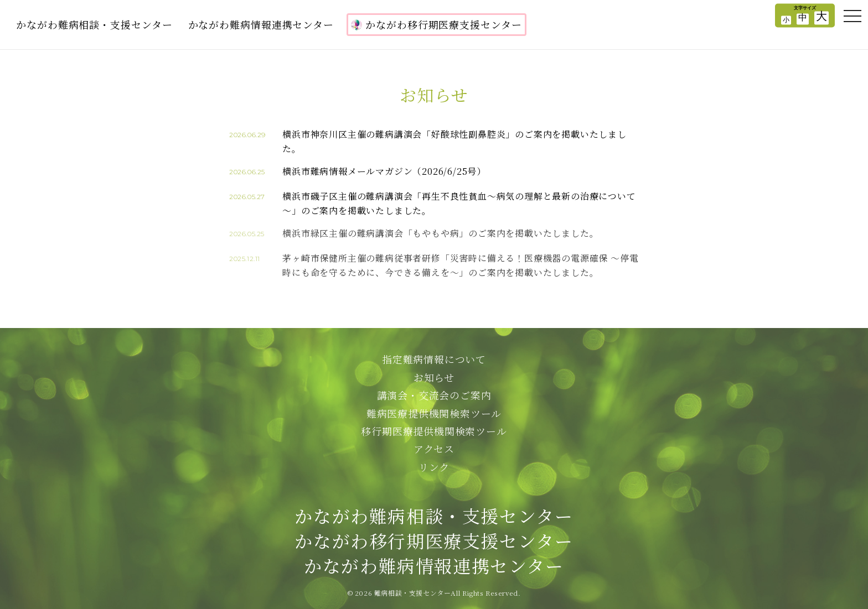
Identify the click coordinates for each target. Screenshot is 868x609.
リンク (434, 467)
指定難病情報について (434, 359)
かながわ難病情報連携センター (261, 24)
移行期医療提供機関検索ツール (434, 431)
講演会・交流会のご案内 (434, 395)
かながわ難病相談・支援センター (94, 24)
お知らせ (434, 377)
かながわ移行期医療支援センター (436, 24)
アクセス (434, 449)
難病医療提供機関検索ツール (434, 413)
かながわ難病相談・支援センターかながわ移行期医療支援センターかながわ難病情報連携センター (434, 540)
